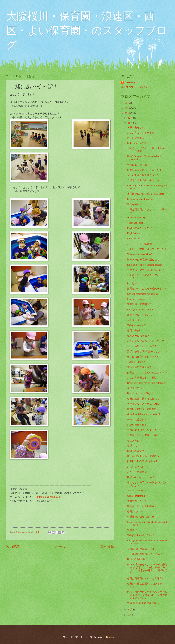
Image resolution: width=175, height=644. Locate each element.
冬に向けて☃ (135, 388)
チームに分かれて (137, 420)
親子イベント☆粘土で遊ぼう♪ (144, 456)
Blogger (110, 637)
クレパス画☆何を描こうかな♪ (144, 175)
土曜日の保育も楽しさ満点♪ (143, 357)
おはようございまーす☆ (141, 133)
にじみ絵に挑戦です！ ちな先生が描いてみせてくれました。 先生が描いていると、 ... (147, 595)
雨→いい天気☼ (136, 138)
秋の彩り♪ (133, 283)
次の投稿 (13, 547)
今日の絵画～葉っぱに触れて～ (144, 399)
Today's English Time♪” (141, 535)
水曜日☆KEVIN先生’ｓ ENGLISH (145, 194)
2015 (128, 108)
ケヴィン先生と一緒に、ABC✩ (144, 404)
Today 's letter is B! (137, 325)
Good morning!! (136, 496)
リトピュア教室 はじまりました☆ (147, 249)
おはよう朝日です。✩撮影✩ (143, 378)
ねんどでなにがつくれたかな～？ (146, 341)
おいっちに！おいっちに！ (142, 346)
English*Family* (135, 451)
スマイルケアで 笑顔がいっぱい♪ (146, 270)
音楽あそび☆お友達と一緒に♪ (144, 435)
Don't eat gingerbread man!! (141, 477)
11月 (131, 123)
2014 (128, 113)
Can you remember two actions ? (143, 294)
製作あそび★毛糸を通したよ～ (144, 260)
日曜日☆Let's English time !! (142, 461)
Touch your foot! (135, 223)
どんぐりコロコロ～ (138, 472)
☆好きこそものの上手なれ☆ (143, 180)
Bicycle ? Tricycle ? (137, 559)
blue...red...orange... (137, 299)
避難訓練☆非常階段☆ (139, 304)
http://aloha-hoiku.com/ (49, 497)
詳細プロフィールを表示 (135, 87)
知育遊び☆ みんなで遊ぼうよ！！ (147, 289)
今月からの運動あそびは (141, 549)
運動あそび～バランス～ (141, 315)
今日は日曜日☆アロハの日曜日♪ (145, 579)
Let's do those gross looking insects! (145, 265)
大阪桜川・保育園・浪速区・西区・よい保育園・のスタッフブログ (87, 31)
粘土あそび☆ (135, 441)
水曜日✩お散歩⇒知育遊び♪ (142, 409)
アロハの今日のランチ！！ (142, 430)
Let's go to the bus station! (140, 310)
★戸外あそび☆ (136, 127)
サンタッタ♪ (134, 320)
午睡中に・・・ (136, 446)
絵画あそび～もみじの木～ (142, 506)
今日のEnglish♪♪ (136, 330)
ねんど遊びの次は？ (138, 336)
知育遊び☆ (133, 530)
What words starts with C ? (140, 254)
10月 (131, 610)
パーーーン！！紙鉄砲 (139, 244)
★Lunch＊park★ (136, 218)
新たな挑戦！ (135, 204)
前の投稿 (107, 547)
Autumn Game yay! (137, 491)
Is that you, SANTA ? (138, 143)
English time (133, 233)
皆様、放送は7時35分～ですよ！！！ (148, 352)
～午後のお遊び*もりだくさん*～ (146, 554)
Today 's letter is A (136, 362)
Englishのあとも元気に (139, 228)
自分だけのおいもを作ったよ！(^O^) (147, 373)
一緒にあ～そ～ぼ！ (138, 165)
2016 (128, 103)
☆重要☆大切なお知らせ (141, 517)
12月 (131, 118)
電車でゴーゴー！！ (138, 501)
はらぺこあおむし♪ (138, 467)
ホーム (60, 547)
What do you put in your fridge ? (143, 603)
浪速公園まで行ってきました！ (144, 170)
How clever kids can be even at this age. (147, 383)
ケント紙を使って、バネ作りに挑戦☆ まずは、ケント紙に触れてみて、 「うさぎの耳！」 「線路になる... (148, 569)
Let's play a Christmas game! (141, 199)
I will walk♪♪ (134, 239)
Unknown (130, 82)
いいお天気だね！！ (138, 425)
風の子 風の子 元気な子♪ (141, 393)
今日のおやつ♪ (135, 512)
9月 (130, 615)
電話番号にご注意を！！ (141, 367)
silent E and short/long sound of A (144, 414)
